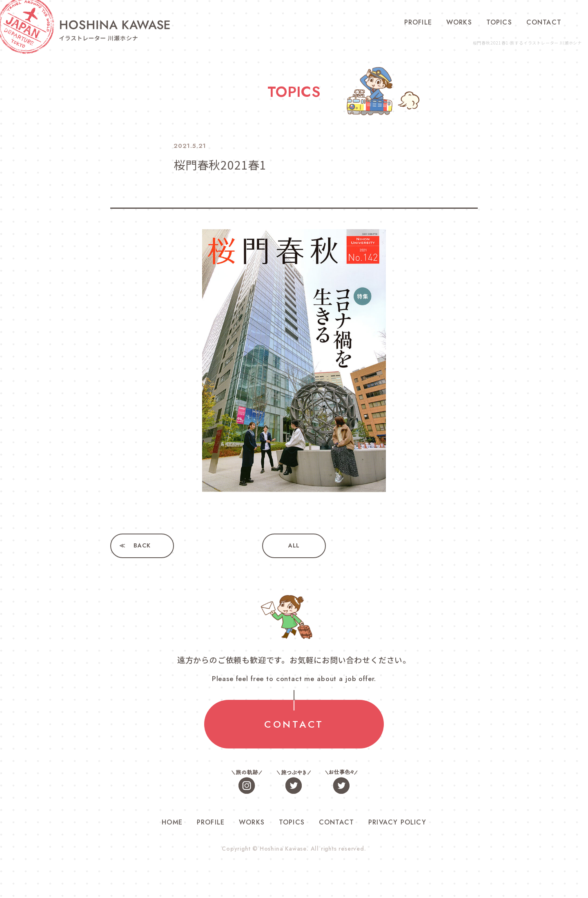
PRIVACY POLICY (397, 822)
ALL (294, 546)
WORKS (459, 22)
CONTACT (544, 22)
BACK (142, 546)
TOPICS (499, 22)
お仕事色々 (341, 782)
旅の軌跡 (247, 782)
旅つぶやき (294, 782)
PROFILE (418, 22)
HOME (172, 822)
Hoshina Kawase (283, 849)
